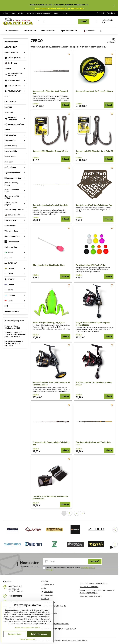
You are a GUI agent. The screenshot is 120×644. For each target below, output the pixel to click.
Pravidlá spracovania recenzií (90, 596)
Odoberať (95, 561)
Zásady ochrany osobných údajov (74, 641)
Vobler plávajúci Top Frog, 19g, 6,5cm (49, 323)
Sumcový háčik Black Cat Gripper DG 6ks (50, 151)
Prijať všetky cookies (39, 634)
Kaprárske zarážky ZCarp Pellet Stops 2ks (94, 205)
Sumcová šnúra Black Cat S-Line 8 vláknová (94, 91)
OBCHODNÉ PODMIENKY (89, 587)
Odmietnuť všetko (15, 634)
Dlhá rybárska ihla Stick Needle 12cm (49, 265)
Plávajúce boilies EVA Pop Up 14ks (90, 265)
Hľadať (84, 21)
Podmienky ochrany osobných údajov (94, 583)
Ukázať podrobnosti (27, 639)
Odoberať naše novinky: (30, 566)
